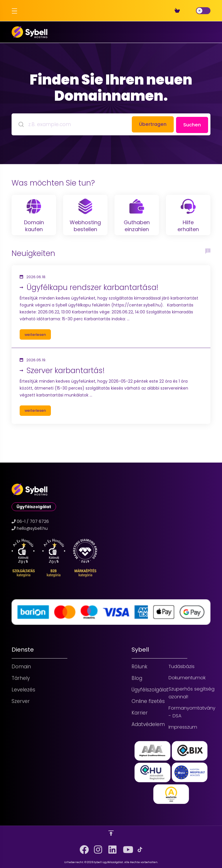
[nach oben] (111, 833)
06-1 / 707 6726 (33, 520)
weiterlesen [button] (37, 347)
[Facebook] (82, 848)
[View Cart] (178, 11)
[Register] (187, 11)
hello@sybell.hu (32, 527)
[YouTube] (125, 848)
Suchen (192, 124)
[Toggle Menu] (14, 11)
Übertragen (150, 124)
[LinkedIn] (111, 848)
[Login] (191, 11)
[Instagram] (97, 848)
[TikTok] (140, 850)
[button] (111, 319)
